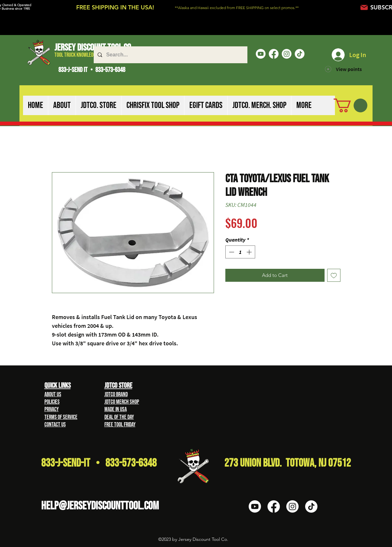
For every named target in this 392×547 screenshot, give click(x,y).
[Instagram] (287, 54)
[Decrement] (231, 252)
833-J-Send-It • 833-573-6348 (99, 463)
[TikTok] (300, 54)
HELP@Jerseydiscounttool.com (100, 506)
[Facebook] (274, 54)
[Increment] (250, 252)
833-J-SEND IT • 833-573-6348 (92, 70)
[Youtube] (261, 54)
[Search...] (170, 55)
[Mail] (364, 7)
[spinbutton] (240, 252)
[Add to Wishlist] (334, 275)
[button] (62, 105)
